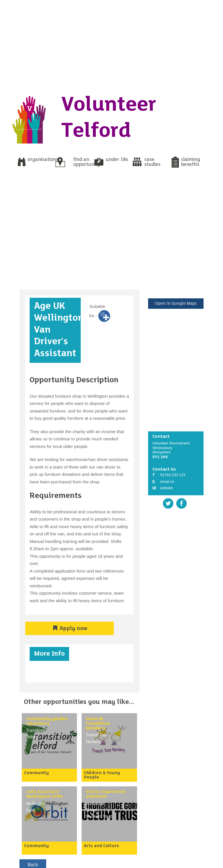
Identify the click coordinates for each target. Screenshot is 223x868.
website (167, 488)
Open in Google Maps (176, 304)
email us (167, 481)
